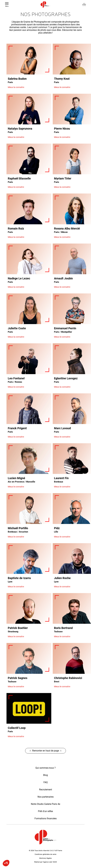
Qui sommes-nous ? (45, 768)
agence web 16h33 (50, 862)
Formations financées (46, 818)
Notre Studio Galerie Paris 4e (45, 804)
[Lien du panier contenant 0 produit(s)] (84, 5)
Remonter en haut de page (46, 751)
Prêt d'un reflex (45, 811)
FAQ (46, 782)
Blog (45, 775)
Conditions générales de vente (45, 854)
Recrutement (46, 790)
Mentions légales (45, 858)
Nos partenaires (46, 797)
